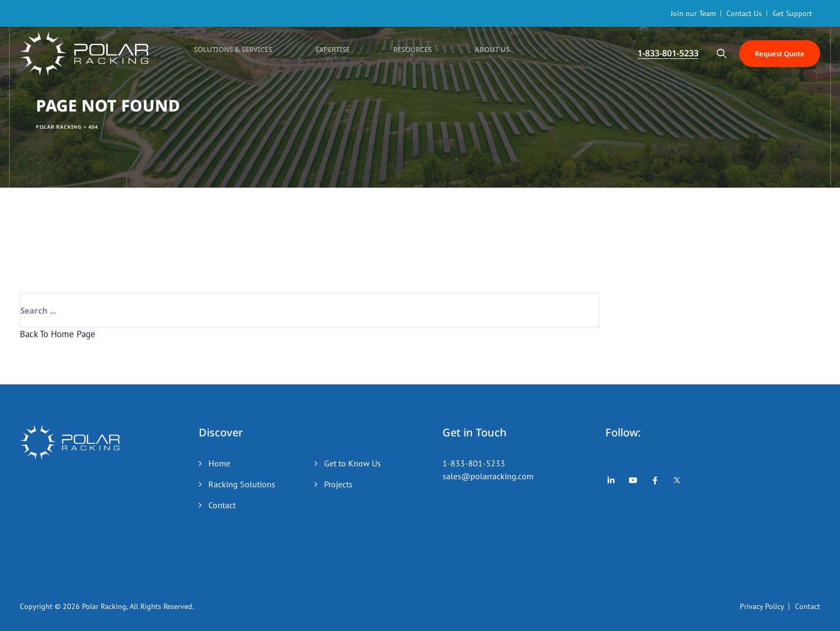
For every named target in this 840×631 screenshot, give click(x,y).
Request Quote (774, 53)
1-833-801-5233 (474, 463)
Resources (394, 54)
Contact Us (744, 13)
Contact (222, 505)
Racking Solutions (242, 484)
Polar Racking (104, 606)
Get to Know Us (352, 463)
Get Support (792, 13)
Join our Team (693, 13)
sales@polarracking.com (488, 476)
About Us (464, 54)
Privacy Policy (762, 606)
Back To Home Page (58, 334)
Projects (338, 484)
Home (219, 463)
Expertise (324, 54)
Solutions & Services (234, 54)
